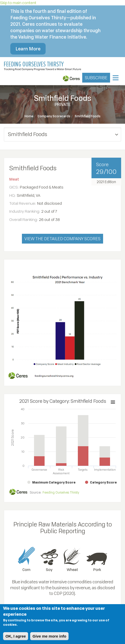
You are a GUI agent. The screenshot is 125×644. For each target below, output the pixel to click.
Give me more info (49, 636)
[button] (62, 135)
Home (29, 116)
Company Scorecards (54, 116)
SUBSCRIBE (96, 78)
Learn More (28, 49)
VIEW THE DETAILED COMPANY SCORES (62, 239)
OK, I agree (16, 636)
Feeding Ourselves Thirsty (61, 492)
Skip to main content (18, 3)
